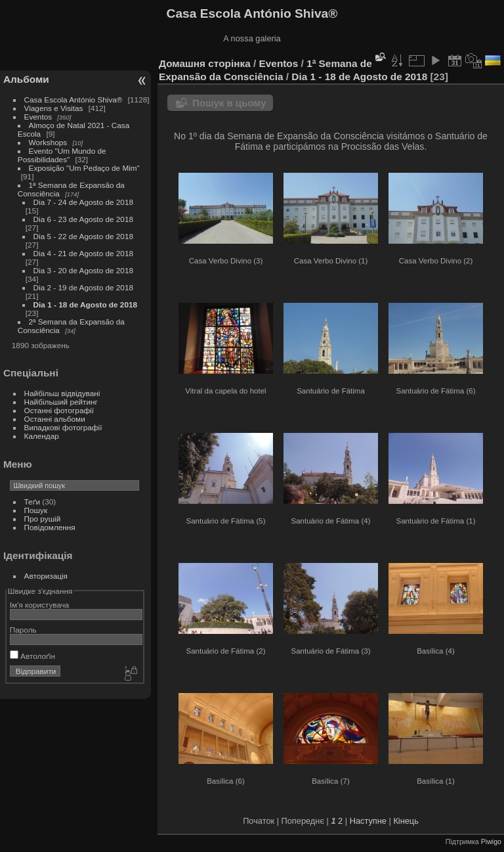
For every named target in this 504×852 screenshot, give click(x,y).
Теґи (32, 502)
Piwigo (491, 841)
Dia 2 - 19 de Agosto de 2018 (83, 287)
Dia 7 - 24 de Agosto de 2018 (83, 202)
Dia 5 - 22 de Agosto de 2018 (83, 236)
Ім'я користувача (40, 605)
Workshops (48, 142)
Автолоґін (32, 656)
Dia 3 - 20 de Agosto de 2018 (83, 270)
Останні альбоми (55, 419)
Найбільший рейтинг (61, 402)
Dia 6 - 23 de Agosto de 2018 (83, 219)
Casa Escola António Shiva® (73, 100)
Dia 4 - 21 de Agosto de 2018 (83, 253)
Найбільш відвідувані (62, 393)
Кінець (406, 821)
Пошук (36, 510)
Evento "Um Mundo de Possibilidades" (62, 155)
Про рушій (43, 519)
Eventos (38, 117)
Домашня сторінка (205, 63)
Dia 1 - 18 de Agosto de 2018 (85, 304)
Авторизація (46, 576)
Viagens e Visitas (54, 108)
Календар (42, 436)
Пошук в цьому (229, 103)
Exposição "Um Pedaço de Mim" (84, 168)
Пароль (23, 630)
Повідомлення (50, 527)
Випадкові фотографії (63, 427)
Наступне (368, 821)
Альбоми (26, 79)
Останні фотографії (59, 410)
